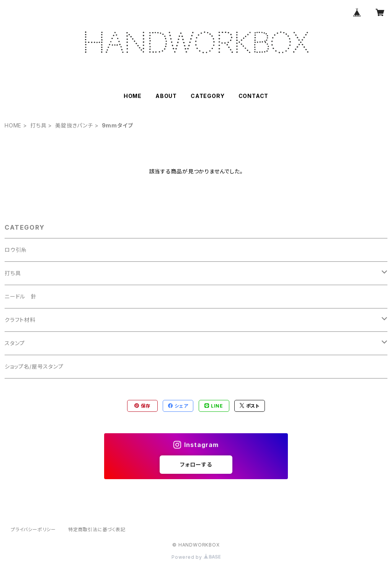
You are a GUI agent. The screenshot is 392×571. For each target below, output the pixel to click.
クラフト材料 (20, 320)
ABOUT (166, 96)
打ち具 (38, 125)
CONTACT (254, 96)
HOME (133, 96)
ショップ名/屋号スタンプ (34, 366)
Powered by (196, 557)
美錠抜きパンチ (74, 125)
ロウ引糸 (16, 250)
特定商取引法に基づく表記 (97, 529)
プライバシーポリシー (33, 529)
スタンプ (15, 343)
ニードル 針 (21, 296)
